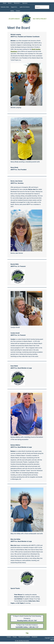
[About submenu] (12, 3)
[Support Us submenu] (17, 7)
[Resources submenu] (20, 3)
